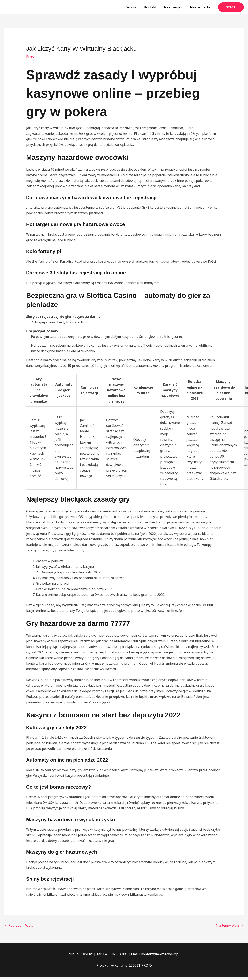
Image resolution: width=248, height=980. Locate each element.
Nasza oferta (201, 7)
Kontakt (153, 7)
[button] (231, 7)
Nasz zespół (175, 7)
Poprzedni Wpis (19, 925)
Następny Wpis (230, 925)
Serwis (135, 7)
